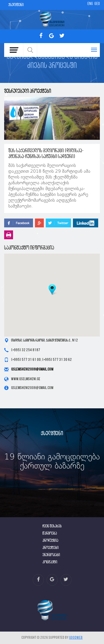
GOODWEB (76, 638)
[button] (52, 290)
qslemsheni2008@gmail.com (32, 370)
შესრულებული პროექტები (28, 91)
